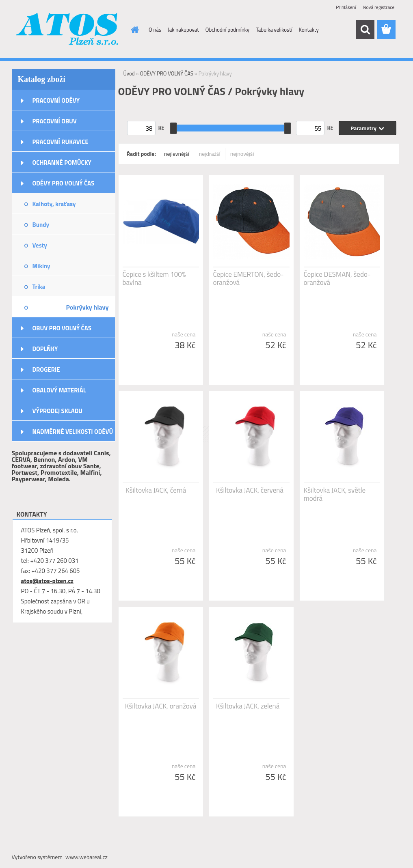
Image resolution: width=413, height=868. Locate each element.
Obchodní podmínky (227, 30)
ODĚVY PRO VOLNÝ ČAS (64, 183)
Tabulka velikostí (274, 30)
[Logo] (68, 30)
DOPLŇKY (45, 349)
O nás (155, 30)
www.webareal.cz (86, 857)
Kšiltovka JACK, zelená (248, 706)
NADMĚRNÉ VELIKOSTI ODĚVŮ (73, 432)
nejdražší (210, 154)
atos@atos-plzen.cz (47, 581)
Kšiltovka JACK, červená (250, 490)
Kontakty (309, 30)
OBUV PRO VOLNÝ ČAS (62, 328)
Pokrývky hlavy (87, 307)
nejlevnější (177, 154)
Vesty (40, 245)
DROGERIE (46, 369)
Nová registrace (378, 7)
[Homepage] (133, 30)
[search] (365, 30)
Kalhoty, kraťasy (54, 204)
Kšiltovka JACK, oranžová (161, 706)
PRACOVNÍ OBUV (55, 121)
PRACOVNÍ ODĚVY (56, 100)
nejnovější (242, 154)
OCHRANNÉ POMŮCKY (62, 163)
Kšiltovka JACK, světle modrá (335, 494)
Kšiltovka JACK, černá (156, 490)
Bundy (41, 225)
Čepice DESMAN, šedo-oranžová (337, 278)
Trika (39, 287)
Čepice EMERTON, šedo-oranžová (249, 278)
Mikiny (41, 266)
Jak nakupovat (183, 30)
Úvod (129, 73)
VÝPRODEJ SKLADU (58, 411)
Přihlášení (346, 7)
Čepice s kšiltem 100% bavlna (154, 278)
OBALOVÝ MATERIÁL (59, 390)
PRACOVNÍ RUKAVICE (61, 142)
